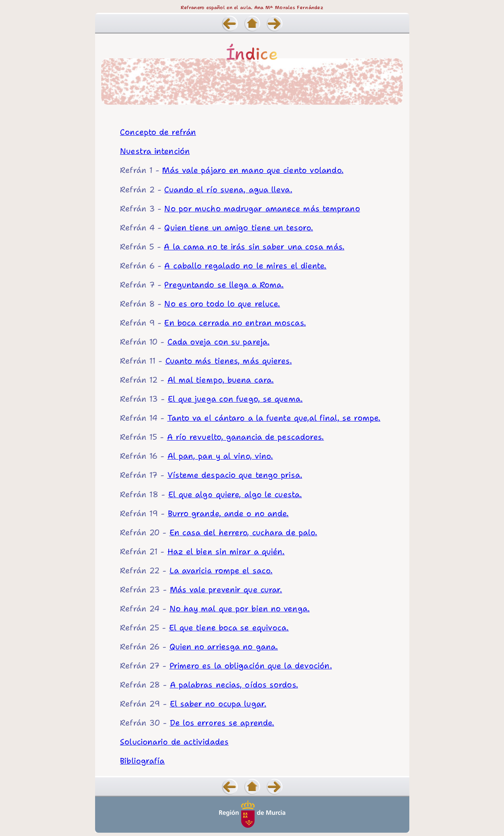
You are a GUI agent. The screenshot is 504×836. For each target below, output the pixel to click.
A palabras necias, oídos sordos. (234, 685)
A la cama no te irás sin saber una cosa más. (254, 247)
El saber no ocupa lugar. (218, 704)
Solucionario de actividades (174, 742)
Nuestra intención (155, 151)
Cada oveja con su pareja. (219, 342)
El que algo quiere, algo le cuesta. (235, 494)
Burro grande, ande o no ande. (228, 513)
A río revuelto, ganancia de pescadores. (246, 437)
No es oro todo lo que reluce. (222, 304)
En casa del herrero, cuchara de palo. (244, 532)
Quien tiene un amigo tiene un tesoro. (239, 228)
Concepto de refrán (158, 132)
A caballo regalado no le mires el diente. (245, 266)
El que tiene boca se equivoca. (229, 628)
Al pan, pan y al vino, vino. (220, 456)
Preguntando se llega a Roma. (224, 285)
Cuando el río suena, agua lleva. (228, 189)
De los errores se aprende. (222, 723)
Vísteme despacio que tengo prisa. (235, 475)
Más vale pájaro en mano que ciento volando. (253, 170)
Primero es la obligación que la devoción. (251, 666)
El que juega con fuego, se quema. (235, 399)
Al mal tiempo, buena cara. (221, 380)
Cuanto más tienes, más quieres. (229, 361)
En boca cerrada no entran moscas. (235, 323)
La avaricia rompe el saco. (221, 570)
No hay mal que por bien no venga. (240, 608)
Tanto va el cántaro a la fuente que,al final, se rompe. (274, 418)
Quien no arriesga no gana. (224, 647)
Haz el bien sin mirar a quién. (226, 551)
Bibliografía (142, 761)
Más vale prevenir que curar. (226, 589)
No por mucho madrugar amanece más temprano (262, 208)
